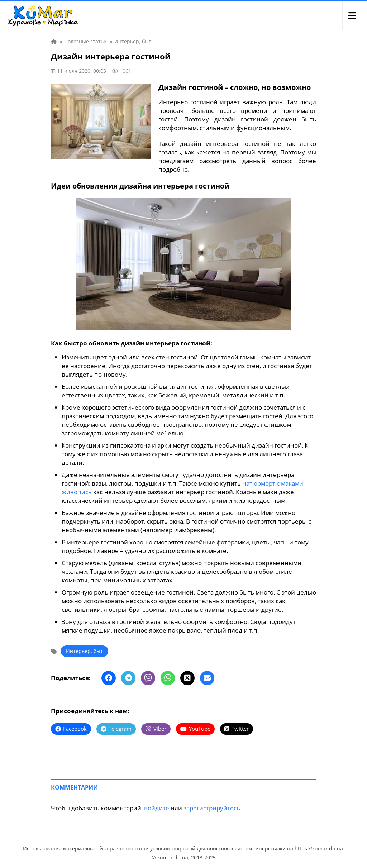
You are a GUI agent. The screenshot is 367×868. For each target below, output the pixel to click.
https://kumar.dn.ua (319, 848)
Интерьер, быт (84, 651)
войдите (157, 808)
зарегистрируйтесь (212, 808)
